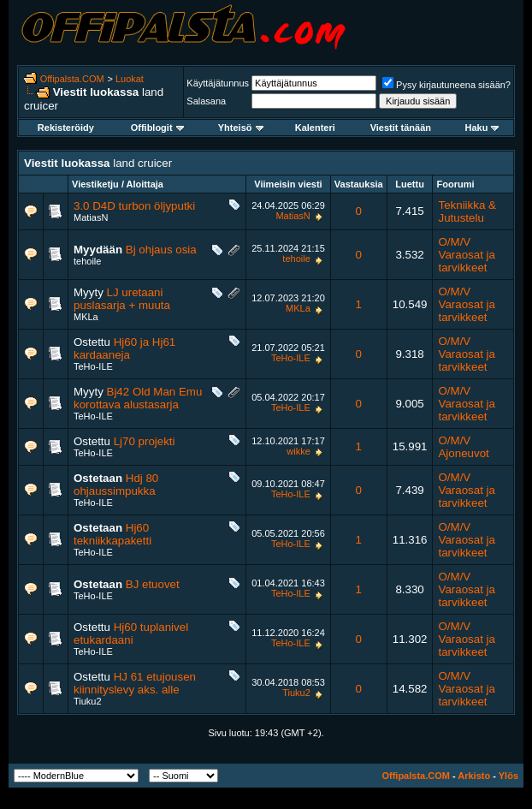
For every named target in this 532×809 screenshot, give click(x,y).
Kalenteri (315, 128)
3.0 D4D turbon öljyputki (134, 206)
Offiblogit (157, 128)
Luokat (130, 79)
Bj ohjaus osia (161, 250)
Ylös (508, 776)
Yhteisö (241, 128)
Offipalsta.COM (72, 79)
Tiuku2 (88, 701)
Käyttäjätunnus (218, 83)
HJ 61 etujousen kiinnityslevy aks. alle (135, 683)
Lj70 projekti (145, 441)
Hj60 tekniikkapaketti (112, 534)
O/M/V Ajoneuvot (463, 447)
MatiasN (91, 217)
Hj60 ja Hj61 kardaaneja (124, 348)
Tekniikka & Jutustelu (467, 211)
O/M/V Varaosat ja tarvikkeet (466, 255)
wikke (299, 451)
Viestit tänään (401, 128)
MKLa (86, 317)
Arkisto (474, 776)
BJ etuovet (153, 584)
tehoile (87, 261)
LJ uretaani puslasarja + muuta (122, 299)
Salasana (206, 101)
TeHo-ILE (93, 366)
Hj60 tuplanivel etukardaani (131, 634)
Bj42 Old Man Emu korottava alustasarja (138, 398)
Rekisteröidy (66, 128)
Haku (482, 128)
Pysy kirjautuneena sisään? (446, 85)
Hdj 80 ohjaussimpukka (116, 485)
